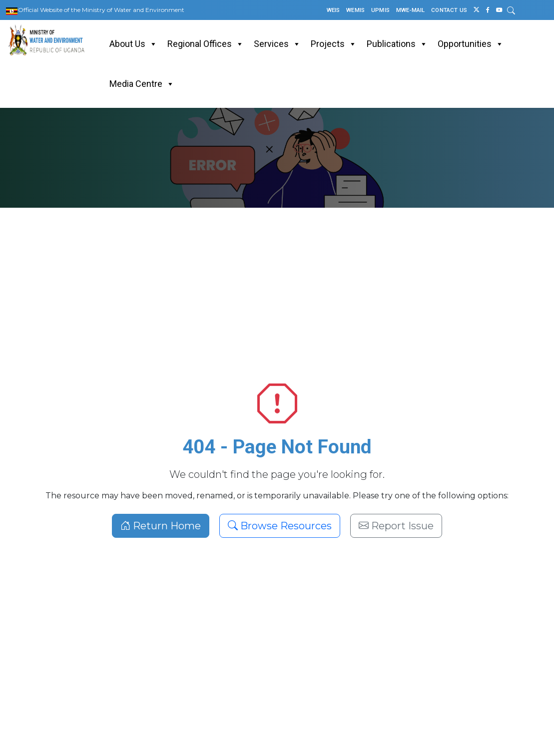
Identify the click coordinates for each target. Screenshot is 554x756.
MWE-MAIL (411, 10)
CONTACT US (449, 10)
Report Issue (396, 525)
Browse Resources (280, 525)
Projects (334, 44)
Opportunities (471, 44)
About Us (133, 44)
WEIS (333, 10)
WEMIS (355, 10)
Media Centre (142, 84)
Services (277, 44)
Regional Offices (206, 44)
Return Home (161, 525)
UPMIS (380, 10)
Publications (397, 44)
